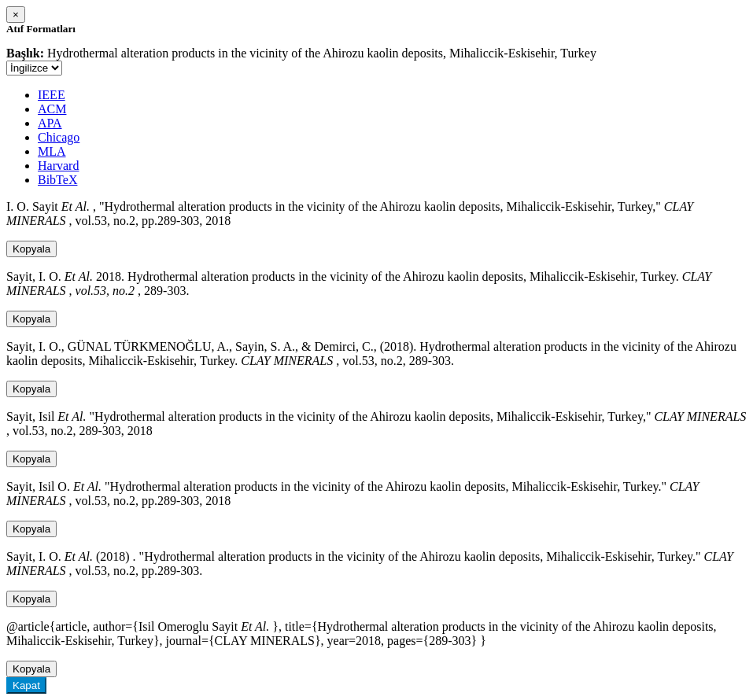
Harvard (58, 166)
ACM (52, 109)
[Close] (16, 15)
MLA (52, 151)
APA (50, 123)
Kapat (26, 685)
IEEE (52, 95)
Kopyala (31, 249)
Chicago (59, 137)
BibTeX (57, 180)
